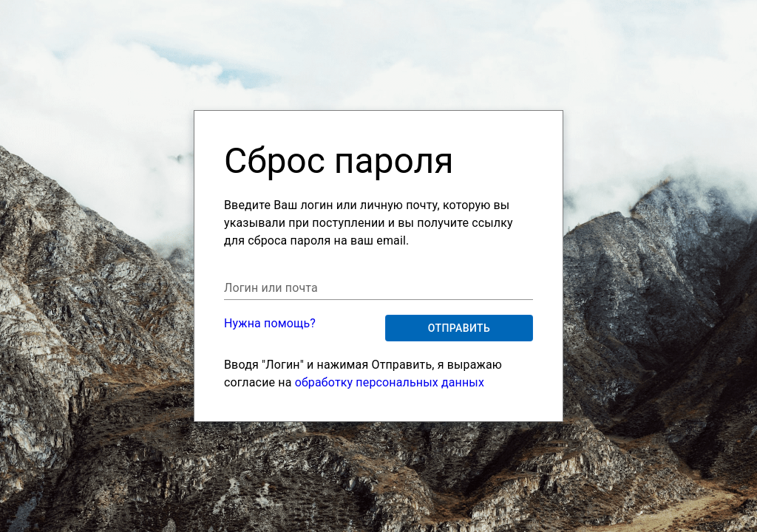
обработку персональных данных (390, 382)
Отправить (459, 328)
